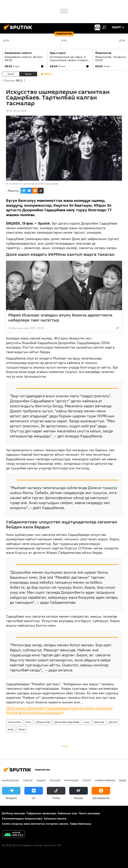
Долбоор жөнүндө (13, 813)
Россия (55, 780)
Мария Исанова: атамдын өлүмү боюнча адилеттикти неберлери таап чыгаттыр (60, 317)
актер (11, 729)
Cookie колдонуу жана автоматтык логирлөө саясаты (35, 824)
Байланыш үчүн (68, 813)
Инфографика (105, 780)
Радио (41, 780)
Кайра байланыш (81, 824)
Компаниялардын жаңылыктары (22, 818)
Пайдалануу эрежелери (41, 813)
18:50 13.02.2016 (16, 111)
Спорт (87, 780)
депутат (113, 722)
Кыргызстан (14, 722)
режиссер (99, 722)
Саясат (22, 729)
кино (87, 722)
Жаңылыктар (43, 722)
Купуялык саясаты (55, 818)
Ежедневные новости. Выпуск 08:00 (23, 59)
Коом (28, 722)
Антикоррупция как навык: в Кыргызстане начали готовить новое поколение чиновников (69, 60)
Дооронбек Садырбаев (67, 722)
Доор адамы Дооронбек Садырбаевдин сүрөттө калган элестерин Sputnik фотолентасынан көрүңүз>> (60, 711)
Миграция (71, 780)
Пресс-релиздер (89, 813)
